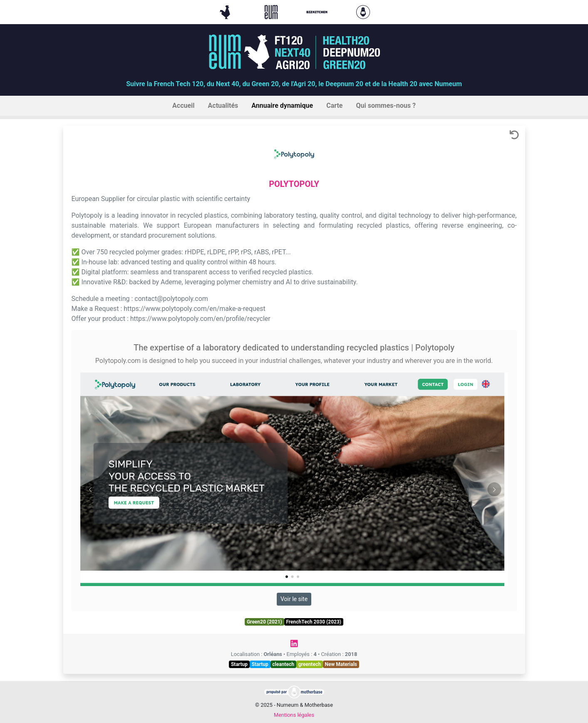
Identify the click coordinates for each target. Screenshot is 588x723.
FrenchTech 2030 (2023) (314, 622)
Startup (239, 664)
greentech (310, 664)
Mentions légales (294, 715)
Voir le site (294, 599)
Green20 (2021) (264, 622)
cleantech (283, 664)
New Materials (341, 664)
